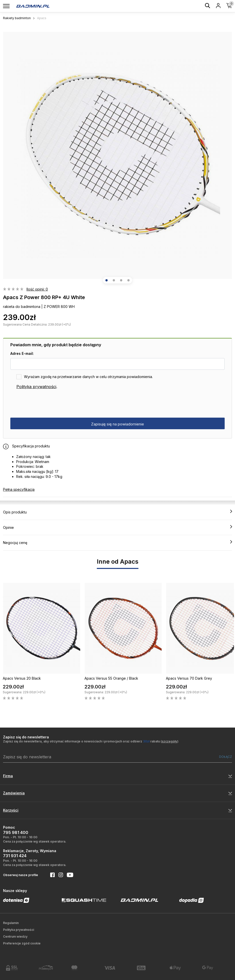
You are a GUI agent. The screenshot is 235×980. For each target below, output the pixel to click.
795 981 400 (16, 832)
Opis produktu (117, 512)
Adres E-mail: (22, 353)
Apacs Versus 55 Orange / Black (111, 678)
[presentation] (49, 404)
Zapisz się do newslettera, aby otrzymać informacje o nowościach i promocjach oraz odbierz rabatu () (91, 741)
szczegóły (169, 741)
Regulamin (11, 923)
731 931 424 (15, 856)
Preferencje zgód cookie (22, 943)
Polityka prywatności (36, 387)
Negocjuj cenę (117, 542)
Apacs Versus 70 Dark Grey (189, 678)
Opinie (117, 527)
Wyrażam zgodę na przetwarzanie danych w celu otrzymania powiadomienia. (88, 377)
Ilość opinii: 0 (37, 289)
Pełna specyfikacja (19, 489)
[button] (107, 280)
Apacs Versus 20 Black (22, 678)
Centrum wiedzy (15, 936)
